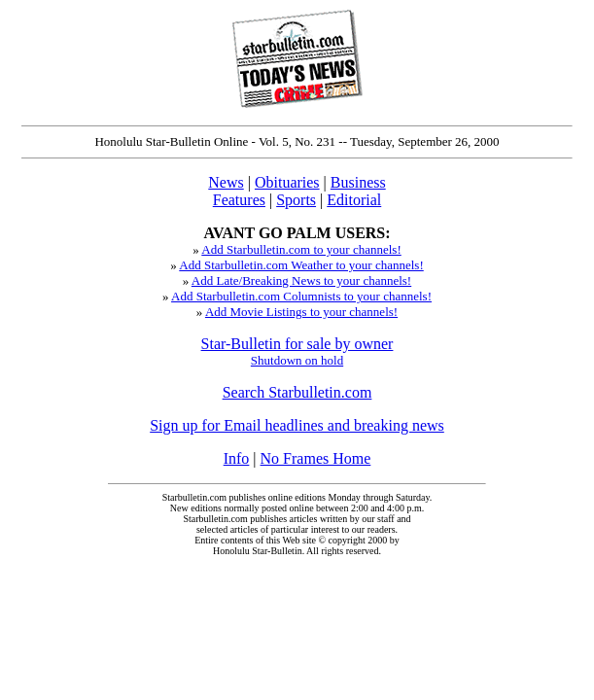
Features (239, 200)
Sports (296, 200)
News (226, 182)
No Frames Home (316, 458)
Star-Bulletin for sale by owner (297, 344)
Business (358, 182)
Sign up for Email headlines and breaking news (297, 425)
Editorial (354, 200)
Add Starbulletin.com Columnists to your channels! (301, 296)
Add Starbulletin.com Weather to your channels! (301, 265)
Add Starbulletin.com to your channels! (301, 249)
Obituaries (287, 182)
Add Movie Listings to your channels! (301, 312)
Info (237, 458)
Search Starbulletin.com (297, 392)
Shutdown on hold (297, 360)
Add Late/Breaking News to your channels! (301, 280)
